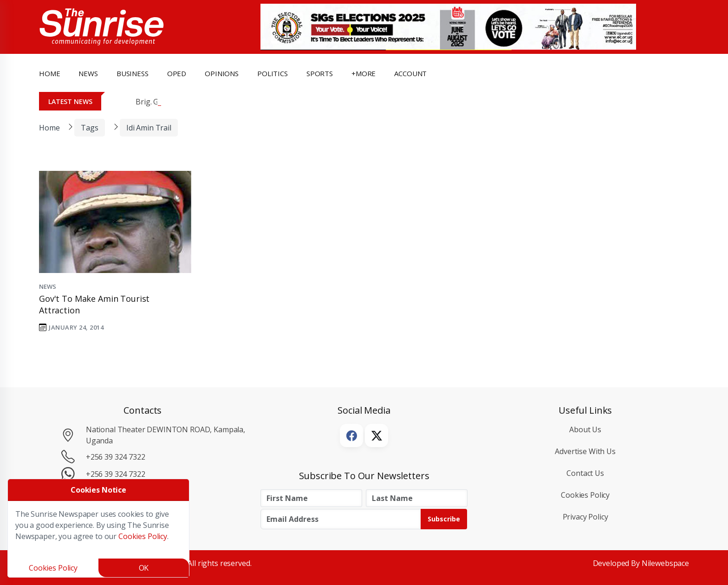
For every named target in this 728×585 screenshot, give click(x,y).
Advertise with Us (585, 451)
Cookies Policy (585, 495)
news (88, 73)
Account (410, 73)
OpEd (177, 73)
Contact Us (585, 473)
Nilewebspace (665, 563)
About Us (585, 429)
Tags (89, 128)
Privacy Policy (585, 517)
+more (364, 73)
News (47, 286)
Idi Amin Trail (149, 128)
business (133, 73)
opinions (222, 73)
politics (273, 73)
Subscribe (444, 519)
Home (49, 73)
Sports (320, 73)
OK (144, 568)
